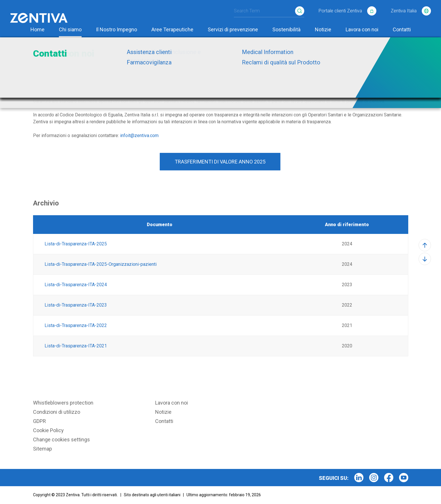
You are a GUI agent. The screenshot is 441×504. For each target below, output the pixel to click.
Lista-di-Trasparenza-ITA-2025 (75, 244)
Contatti (402, 29)
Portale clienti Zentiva (347, 10)
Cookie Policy (48, 430)
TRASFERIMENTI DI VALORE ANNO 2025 (220, 162)
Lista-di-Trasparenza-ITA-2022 (76, 325)
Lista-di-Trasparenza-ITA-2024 (76, 285)
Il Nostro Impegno (116, 29)
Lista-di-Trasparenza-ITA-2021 (76, 346)
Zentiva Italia (411, 10)
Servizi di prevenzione (233, 29)
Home (37, 29)
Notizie (323, 29)
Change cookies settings (61, 439)
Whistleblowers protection (63, 403)
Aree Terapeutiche (172, 29)
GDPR (40, 421)
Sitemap (43, 449)
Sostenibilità (286, 29)
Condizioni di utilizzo (57, 412)
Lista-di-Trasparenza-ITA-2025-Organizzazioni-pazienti (100, 264)
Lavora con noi (362, 29)
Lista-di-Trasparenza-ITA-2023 (76, 305)
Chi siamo (70, 29)
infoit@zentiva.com (139, 135)
